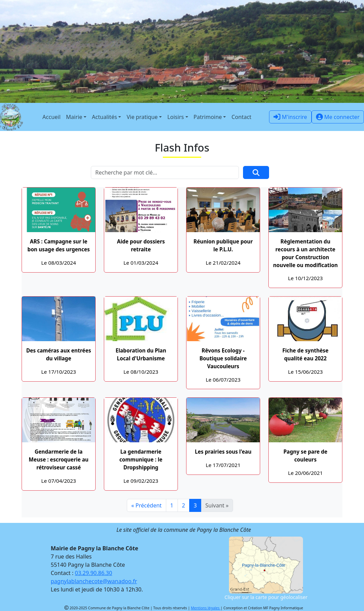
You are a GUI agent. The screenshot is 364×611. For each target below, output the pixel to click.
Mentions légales (206, 608)
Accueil (52, 117)
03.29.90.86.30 (94, 573)
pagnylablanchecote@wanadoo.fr (94, 581)
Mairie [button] (74, 117)
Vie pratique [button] (142, 117)
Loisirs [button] (175, 117)
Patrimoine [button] (208, 117)
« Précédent (147, 505)
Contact (241, 117)
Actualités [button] (104, 117)
